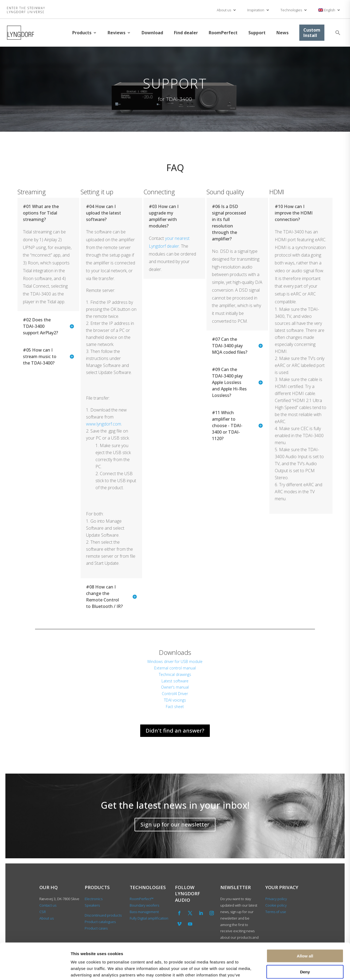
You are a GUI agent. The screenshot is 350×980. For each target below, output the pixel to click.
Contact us (48, 905)
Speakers (92, 905)
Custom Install (312, 33)
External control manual (175, 668)
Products (82, 33)
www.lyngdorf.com (104, 424)
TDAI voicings (175, 700)
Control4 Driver (175, 694)
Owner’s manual (175, 687)
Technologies (291, 10)
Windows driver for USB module (175, 661)
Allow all (305, 922)
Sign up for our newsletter (175, 824)
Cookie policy (276, 905)
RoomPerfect (223, 33)
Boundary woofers (144, 905)
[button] (338, 33)
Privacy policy (276, 899)
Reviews (116, 33)
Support (257, 33)
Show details (283, 969)
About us (224, 10)
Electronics (94, 899)
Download (152, 33)
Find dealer (186, 33)
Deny (305, 938)
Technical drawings (175, 674)
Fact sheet (175, 707)
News (282, 33)
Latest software (175, 681)
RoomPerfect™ (142, 899)
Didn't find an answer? (175, 731)
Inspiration (256, 10)
